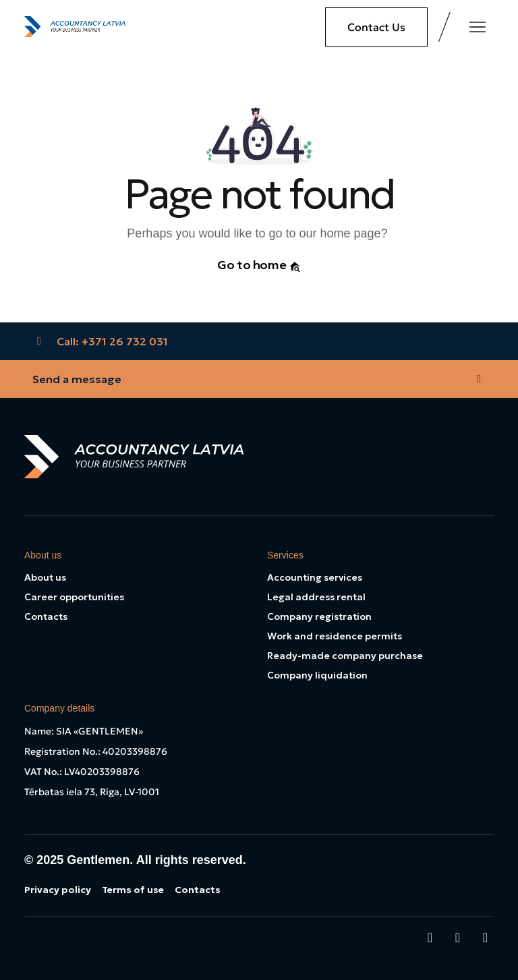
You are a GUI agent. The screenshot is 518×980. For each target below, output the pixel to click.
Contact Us (376, 27)
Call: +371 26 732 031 (100, 341)
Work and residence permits (335, 636)
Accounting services (315, 577)
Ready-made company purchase (345, 656)
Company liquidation (317, 675)
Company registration (319, 616)
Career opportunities (74, 597)
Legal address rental (316, 597)
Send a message (259, 379)
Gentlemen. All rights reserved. (156, 860)
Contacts (46, 616)
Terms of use (133, 890)
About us (45, 577)
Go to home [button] (259, 265)
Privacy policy (58, 890)
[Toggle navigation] (478, 27)
